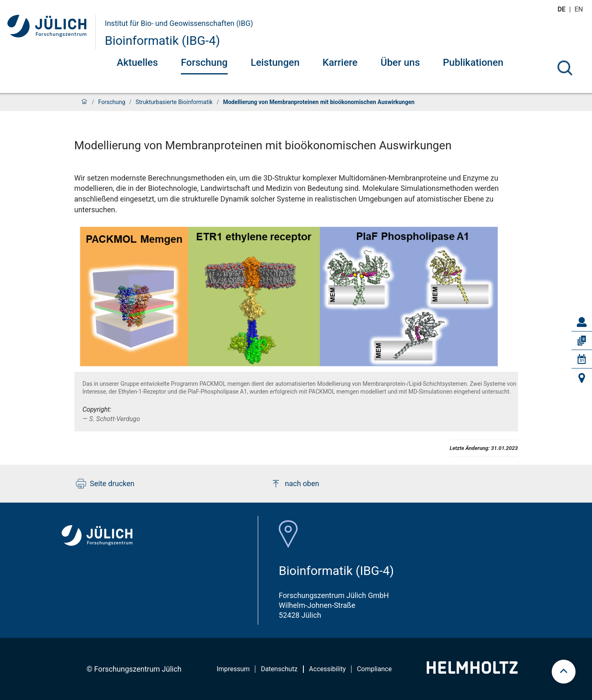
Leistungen (275, 63)
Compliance (374, 669)
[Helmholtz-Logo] (472, 671)
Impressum (233, 669)
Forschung (204, 63)
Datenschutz (279, 669)
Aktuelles (137, 63)
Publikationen (473, 63)
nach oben (295, 484)
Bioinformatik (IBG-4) (162, 41)
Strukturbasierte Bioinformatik (174, 102)
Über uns (400, 63)
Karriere (340, 63)
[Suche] (565, 68)
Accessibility (328, 669)
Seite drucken (105, 484)
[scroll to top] (564, 672)
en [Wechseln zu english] (580, 9)
